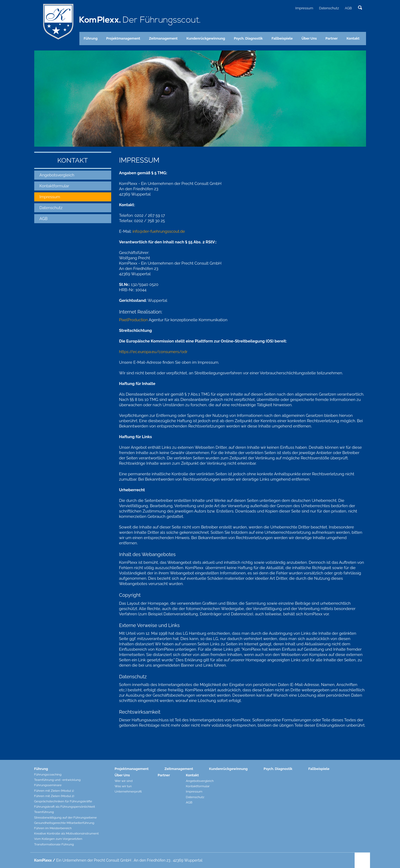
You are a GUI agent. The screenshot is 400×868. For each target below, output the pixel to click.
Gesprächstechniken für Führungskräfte (63, 801)
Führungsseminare (48, 785)
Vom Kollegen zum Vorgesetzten (58, 839)
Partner (332, 38)
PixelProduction (134, 320)
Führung (91, 38)
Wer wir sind (124, 781)
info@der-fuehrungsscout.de (159, 231)
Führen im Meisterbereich (53, 828)
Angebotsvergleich (57, 175)
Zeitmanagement (163, 38)
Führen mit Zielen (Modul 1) (54, 791)
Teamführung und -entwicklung (57, 780)
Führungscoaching (48, 774)
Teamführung (44, 812)
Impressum (304, 8)
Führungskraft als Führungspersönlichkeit (65, 807)
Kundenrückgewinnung (206, 38)
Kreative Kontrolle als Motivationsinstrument (66, 833)
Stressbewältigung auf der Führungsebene (66, 818)
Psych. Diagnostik (248, 38)
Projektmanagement (123, 38)
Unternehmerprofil (128, 791)
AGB (348, 8)
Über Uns (309, 38)
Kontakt (353, 38)
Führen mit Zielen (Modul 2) (54, 796)
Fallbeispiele (282, 38)
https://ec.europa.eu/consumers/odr (153, 352)
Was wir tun (123, 786)
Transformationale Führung (54, 844)
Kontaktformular (54, 186)
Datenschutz (329, 8)
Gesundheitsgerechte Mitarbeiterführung (64, 823)
